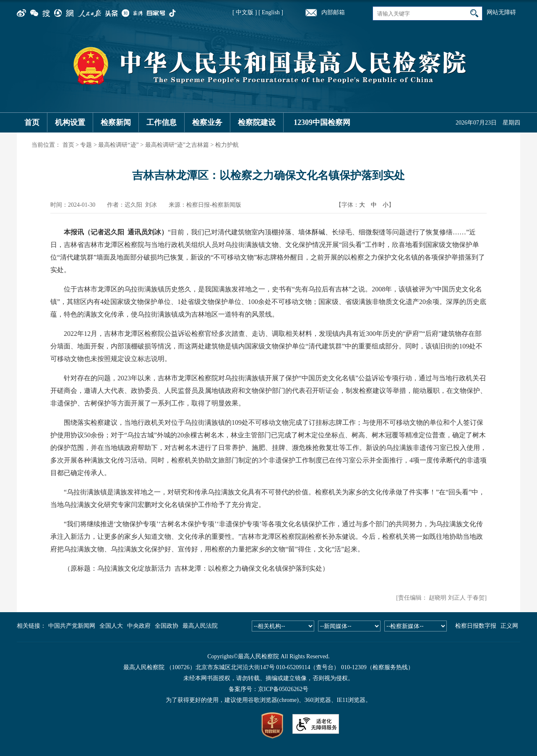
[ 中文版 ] (245, 12)
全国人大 (111, 626)
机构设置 (70, 122)
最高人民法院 (200, 626)
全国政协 (167, 626)
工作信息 (162, 122)
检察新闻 (116, 122)
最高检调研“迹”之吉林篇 (177, 145)
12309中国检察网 (322, 122)
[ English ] (271, 12)
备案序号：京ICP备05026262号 (268, 689)
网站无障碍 (501, 12)
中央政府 (139, 626)
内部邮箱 (333, 12)
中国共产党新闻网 (72, 626)
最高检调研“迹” (118, 145)
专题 (86, 145)
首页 (32, 122)
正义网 (509, 626)
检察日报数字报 (476, 626)
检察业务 (207, 122)
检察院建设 (257, 122)
